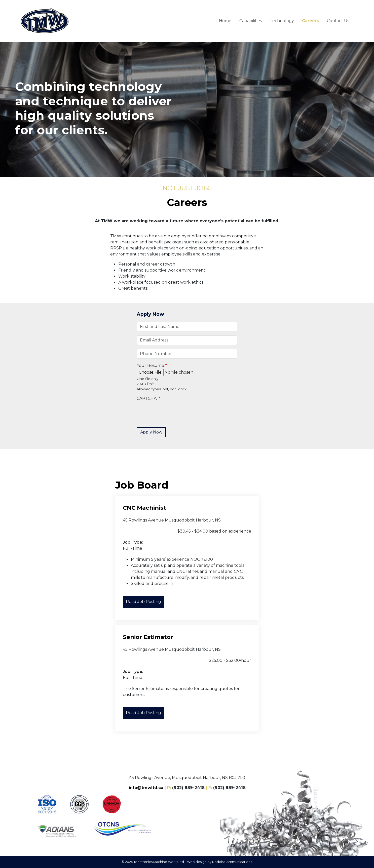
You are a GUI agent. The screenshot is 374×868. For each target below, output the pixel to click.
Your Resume (150, 365)
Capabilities (251, 21)
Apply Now (150, 314)
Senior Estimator (148, 637)
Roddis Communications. (232, 862)
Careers (310, 21)
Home (225, 21)
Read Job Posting (143, 602)
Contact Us (338, 21)
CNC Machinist (144, 508)
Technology (282, 21)
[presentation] (175, 413)
